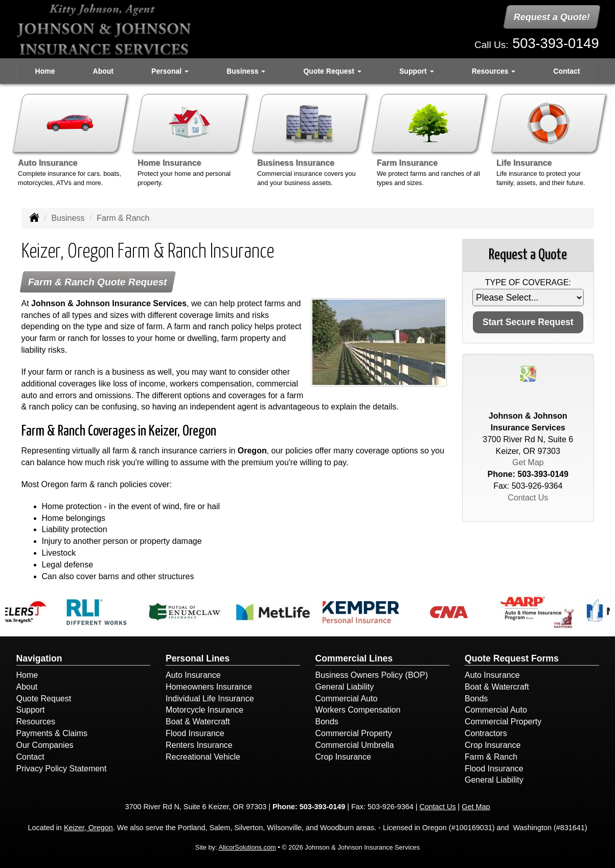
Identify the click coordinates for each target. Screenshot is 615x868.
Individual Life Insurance (210, 699)
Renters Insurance (199, 745)
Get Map (528, 462)
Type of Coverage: (528, 282)
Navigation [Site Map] (39, 658)
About (103, 71)
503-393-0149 (555, 43)
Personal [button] (170, 71)
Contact (566, 71)
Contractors (486, 733)
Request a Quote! (552, 17)
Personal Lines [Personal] (198, 658)
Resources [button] (494, 71)
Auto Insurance (193, 675)
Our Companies (45, 745)
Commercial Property (354, 733)
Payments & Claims (52, 733)
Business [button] (246, 71)
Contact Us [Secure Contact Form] (528, 498)
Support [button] (417, 71)
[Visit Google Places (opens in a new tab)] (528, 373)
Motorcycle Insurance (204, 710)
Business (68, 218)
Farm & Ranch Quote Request (98, 282)
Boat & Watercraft (198, 722)
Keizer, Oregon (88, 828)
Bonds (327, 722)
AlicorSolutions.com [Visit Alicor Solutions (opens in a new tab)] (247, 847)
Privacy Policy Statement (62, 769)
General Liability (345, 687)
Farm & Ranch (491, 757)
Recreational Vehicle (203, 757)
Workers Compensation (358, 710)
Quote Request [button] (332, 71)
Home (45, 71)
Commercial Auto (347, 699)
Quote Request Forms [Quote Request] (512, 658)
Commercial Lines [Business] (354, 658)
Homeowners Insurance (209, 687)
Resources (36, 722)
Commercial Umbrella (355, 745)
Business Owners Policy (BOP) (372, 675)
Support (31, 710)
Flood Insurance (195, 733)
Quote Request (44, 699)
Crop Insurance (343, 757)
